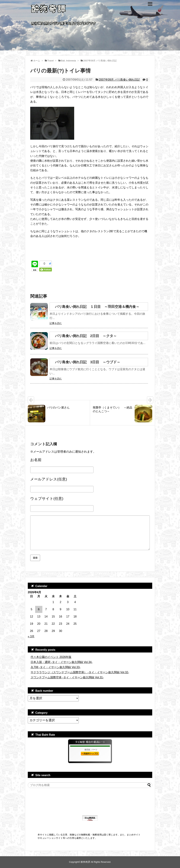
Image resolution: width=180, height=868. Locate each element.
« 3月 (31, 636)
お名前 (36, 460)
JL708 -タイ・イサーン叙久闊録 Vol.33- (56, 667)
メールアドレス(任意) (49, 479)
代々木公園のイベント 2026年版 (51, 657)
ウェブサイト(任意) (47, 498)
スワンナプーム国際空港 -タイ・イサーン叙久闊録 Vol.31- (67, 677)
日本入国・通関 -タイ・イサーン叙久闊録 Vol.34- (62, 662)
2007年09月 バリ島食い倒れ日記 (119, 80)
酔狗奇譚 (85, 862)
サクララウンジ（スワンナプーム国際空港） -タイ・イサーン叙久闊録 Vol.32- (80, 672)
